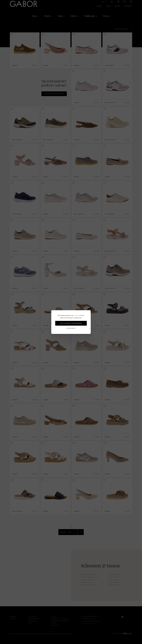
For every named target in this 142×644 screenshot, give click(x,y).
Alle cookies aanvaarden (71, 323)
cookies (76, 315)
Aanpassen (71, 328)
